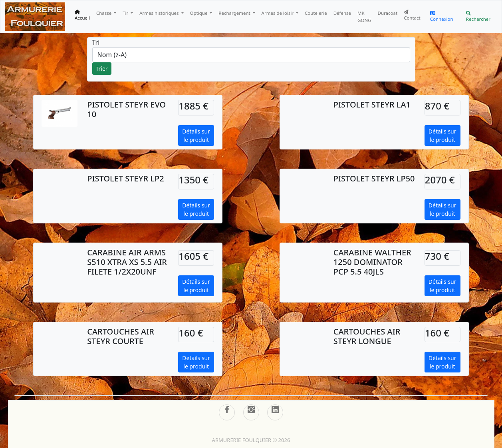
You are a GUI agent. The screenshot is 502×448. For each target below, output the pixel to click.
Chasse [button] (104, 13)
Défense (342, 13)
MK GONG (364, 16)
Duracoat (388, 13)
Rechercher (478, 16)
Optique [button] (199, 13)
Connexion (442, 16)
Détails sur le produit (196, 135)
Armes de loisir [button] (278, 13)
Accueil (82, 15)
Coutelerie (316, 13)
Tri (96, 42)
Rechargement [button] (235, 13)
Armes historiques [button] (160, 13)
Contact (412, 15)
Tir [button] (126, 13)
